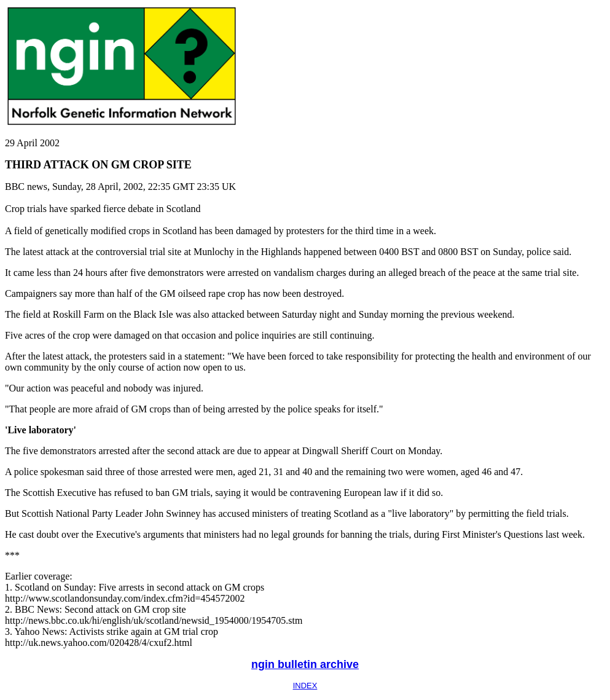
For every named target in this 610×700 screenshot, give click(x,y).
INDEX (305, 686)
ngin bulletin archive (305, 664)
